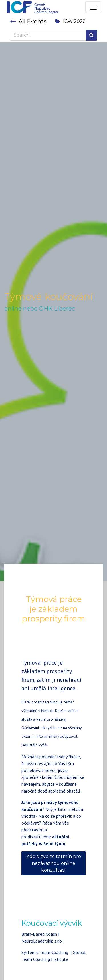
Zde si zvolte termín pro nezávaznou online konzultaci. (54, 863)
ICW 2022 (70, 21)
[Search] (91, 35)
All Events (28, 21)
